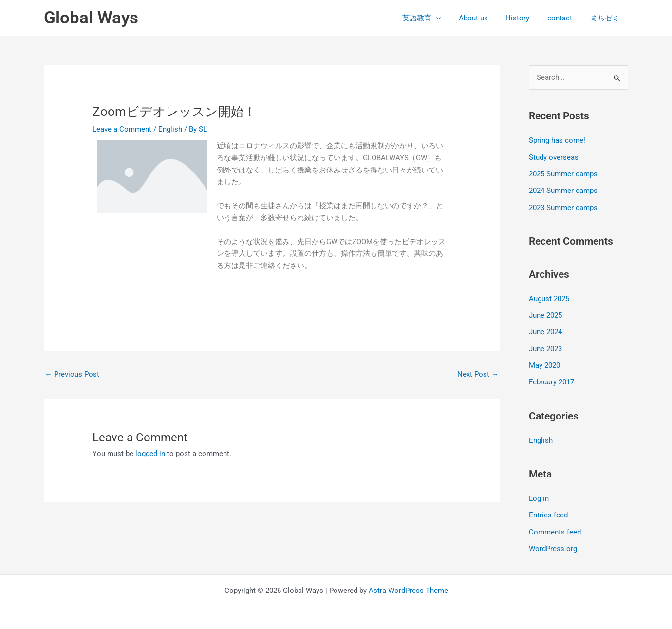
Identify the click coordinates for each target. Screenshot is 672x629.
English (170, 129)
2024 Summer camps (563, 190)
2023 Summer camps (563, 207)
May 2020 (544, 363)
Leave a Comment (122, 129)
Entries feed (548, 512)
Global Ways (91, 18)
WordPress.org (553, 545)
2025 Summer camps (563, 173)
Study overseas (554, 157)
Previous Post (72, 374)
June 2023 (545, 347)
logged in (150, 454)
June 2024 (545, 330)
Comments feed (555, 528)
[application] (451, 18)
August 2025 (549, 297)
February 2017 (551, 380)
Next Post (478, 374)
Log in (539, 496)
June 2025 (545, 314)
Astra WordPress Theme (408, 586)
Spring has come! (557, 141)
